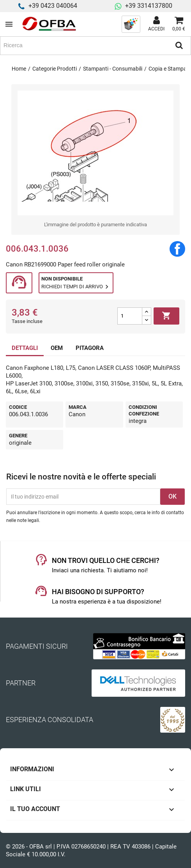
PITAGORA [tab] (90, 348)
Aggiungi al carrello (166, 316)
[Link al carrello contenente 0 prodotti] (179, 24)
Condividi (177, 249)
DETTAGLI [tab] (25, 348)
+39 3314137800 (149, 6)
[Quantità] (130, 316)
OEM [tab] (57, 348)
